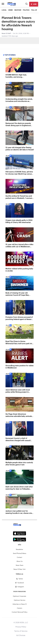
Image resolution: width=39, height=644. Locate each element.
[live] (34, 4)
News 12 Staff (6, 34)
